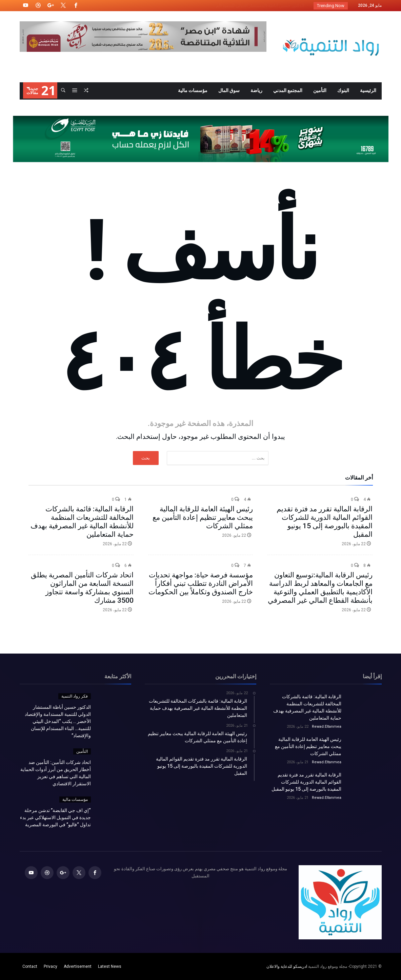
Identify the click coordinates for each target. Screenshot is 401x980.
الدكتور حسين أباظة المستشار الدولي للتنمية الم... (260, 6)
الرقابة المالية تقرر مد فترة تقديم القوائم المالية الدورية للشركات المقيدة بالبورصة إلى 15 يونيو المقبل (325, 522)
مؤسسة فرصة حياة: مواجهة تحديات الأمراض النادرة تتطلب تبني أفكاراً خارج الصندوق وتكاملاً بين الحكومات (201, 583)
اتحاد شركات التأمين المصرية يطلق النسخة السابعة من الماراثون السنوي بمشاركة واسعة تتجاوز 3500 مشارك (82, 588)
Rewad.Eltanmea (327, 727)
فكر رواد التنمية (75, 696)
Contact (30, 966)
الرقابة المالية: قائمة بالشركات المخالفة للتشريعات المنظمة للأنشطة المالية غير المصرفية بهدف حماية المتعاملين (82, 522)
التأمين (82, 751)
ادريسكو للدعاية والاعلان (287, 966)
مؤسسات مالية (75, 800)
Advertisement (78, 966)
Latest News (110, 966)
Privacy (51, 966)
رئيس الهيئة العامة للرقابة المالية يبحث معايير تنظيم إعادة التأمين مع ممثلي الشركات (203, 517)
